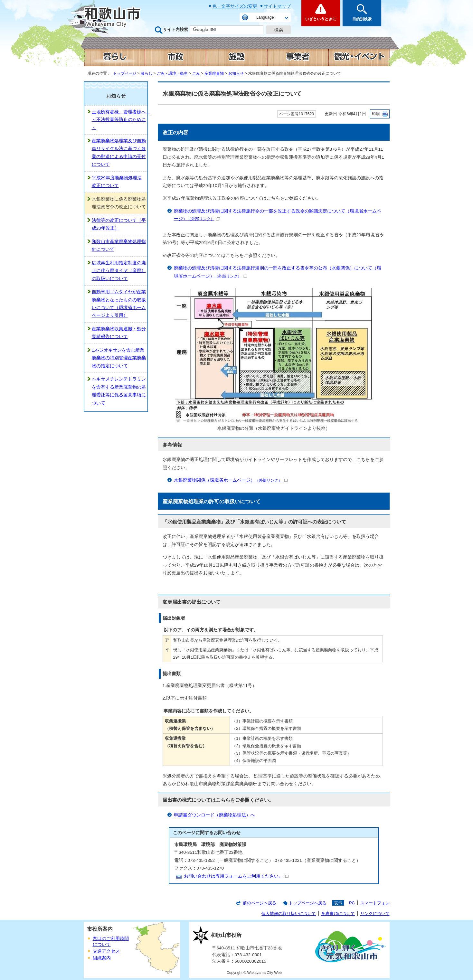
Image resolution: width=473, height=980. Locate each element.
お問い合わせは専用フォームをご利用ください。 (236, 876)
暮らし (147, 73)
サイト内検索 (175, 29)
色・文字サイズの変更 (235, 6)
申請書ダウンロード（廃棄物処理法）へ (214, 815)
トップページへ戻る (308, 903)
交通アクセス (106, 951)
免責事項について (338, 914)
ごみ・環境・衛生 (172, 73)
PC (352, 903)
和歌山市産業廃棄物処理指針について (119, 245)
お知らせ (236, 73)
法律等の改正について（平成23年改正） (119, 224)
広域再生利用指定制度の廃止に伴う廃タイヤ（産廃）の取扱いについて (119, 271)
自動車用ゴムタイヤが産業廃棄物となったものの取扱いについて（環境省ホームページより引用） (119, 304)
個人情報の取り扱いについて (289, 914)
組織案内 (102, 958)
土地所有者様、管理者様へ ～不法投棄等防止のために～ (120, 120)
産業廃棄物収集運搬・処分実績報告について (119, 333)
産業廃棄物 (214, 73)
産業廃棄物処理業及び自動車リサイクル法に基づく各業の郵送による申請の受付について (119, 153)
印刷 (376, 114)
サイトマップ (277, 6)
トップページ (125, 73)
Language (265, 17)
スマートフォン (375, 903)
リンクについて (375, 914)
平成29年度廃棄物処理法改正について (117, 182)
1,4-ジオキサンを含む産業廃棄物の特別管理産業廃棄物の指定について (119, 358)
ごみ (196, 73)
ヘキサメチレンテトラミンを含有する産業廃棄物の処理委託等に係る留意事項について (119, 391)
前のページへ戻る (260, 903)
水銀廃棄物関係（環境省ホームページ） (231, 480)
